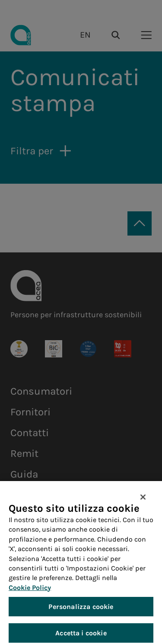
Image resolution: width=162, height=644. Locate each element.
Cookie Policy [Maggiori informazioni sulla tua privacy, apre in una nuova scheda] (30, 591)
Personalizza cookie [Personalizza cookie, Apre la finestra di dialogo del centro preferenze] (81, 611)
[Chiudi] (143, 501)
